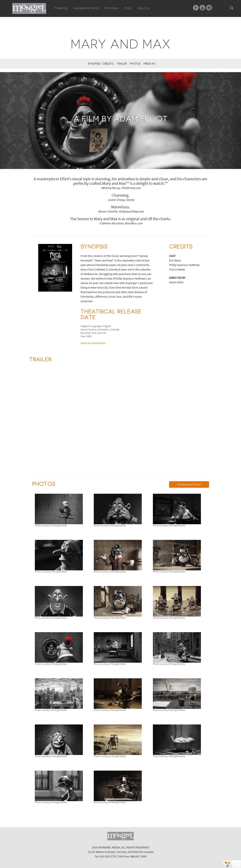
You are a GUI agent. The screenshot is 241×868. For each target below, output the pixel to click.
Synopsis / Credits (101, 64)
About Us (144, 8)
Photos (135, 64)
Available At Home (86, 12)
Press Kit (150, 64)
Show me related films (93, 343)
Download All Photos (189, 484)
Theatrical (61, 8)
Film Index (112, 8)
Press (128, 8)
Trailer (122, 64)
